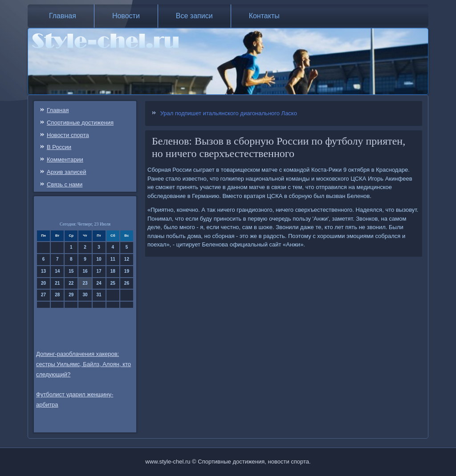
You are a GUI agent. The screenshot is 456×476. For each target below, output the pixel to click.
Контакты (264, 16)
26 (127, 283)
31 (99, 295)
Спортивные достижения (80, 123)
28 (57, 295)
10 (99, 259)
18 (113, 271)
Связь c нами (65, 184)
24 (99, 283)
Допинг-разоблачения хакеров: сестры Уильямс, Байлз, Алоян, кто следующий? (83, 364)
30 (85, 295)
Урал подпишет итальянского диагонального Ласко (229, 113)
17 (99, 271)
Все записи (194, 16)
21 (57, 283)
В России (59, 147)
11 (113, 259)
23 (85, 283)
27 (43, 295)
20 (43, 283)
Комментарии (65, 159)
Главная (63, 16)
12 (127, 259)
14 (57, 271)
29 (71, 295)
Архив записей (67, 172)
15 (71, 271)
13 (43, 271)
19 (127, 271)
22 (71, 283)
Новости (126, 16)
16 (85, 271)
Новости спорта (68, 135)
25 (113, 283)
